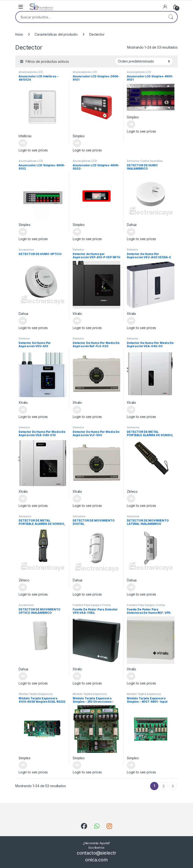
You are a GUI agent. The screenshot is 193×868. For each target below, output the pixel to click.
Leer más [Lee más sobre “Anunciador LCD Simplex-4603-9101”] (131, 124)
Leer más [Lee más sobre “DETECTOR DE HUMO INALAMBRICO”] (131, 232)
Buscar (171, 17)
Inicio (19, 34)
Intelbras (25, 136)
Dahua (132, 225)
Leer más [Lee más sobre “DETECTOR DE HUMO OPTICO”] (23, 321)
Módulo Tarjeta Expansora (36, 694)
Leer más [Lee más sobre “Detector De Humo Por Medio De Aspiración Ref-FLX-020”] (77, 410)
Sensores (133, 427)
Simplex (79, 136)
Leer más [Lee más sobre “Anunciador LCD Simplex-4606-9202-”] (77, 232)
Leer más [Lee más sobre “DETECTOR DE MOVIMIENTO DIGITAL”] (77, 587)
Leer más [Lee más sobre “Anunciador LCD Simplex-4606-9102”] (23, 232)
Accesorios (26, 250)
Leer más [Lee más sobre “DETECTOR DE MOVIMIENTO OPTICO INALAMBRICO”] (23, 676)
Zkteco (132, 491)
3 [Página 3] (173, 786)
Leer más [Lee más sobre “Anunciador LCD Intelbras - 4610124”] (23, 143)
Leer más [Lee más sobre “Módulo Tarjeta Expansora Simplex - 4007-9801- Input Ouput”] (131, 765)
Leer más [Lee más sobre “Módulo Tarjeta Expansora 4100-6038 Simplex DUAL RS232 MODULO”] (23, 765)
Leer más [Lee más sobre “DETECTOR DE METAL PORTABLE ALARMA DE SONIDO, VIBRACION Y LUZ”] (131, 499)
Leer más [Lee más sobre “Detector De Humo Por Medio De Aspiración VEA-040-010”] (23, 499)
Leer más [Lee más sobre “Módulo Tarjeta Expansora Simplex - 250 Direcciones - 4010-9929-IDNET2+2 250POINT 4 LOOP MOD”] (77, 765)
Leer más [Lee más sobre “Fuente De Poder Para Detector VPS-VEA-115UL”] (77, 676)
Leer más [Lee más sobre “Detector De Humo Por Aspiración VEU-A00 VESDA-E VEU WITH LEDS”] (131, 321)
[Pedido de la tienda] (144, 61)
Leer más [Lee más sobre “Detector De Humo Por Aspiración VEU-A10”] (23, 410)
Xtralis (77, 314)
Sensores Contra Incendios (145, 161)
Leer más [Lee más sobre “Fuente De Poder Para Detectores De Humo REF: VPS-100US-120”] (131, 676)
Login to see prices (33, 150)
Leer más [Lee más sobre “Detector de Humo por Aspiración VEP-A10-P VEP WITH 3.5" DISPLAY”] (77, 321)
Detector (78, 250)
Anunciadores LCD (31, 72)
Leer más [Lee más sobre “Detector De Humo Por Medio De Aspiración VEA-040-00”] (131, 410)
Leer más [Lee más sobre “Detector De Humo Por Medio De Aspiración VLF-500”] (77, 499)
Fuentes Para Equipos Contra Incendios (92, 606)
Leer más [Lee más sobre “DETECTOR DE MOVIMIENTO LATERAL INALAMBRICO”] (131, 587)
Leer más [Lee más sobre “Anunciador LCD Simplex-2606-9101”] (77, 143)
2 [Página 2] (164, 786)
